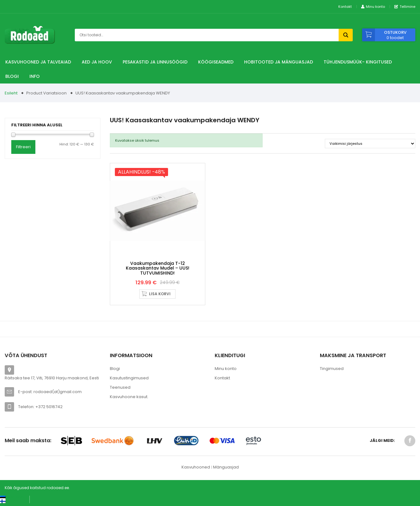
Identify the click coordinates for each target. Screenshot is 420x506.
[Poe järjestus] (370, 144)
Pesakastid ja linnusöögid (155, 62)
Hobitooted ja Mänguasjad (279, 62)
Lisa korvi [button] (160, 294)
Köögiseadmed (216, 62)
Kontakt (345, 7)
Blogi (12, 76)
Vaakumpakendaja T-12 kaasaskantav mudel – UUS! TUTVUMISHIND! (158, 268)
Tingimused (332, 369)
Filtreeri (23, 147)
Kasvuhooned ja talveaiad (38, 62)
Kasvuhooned (196, 467)
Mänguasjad (226, 467)
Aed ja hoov (97, 62)
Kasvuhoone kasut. (129, 397)
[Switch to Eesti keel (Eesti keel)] (12, 497)
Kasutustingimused (129, 378)
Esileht (11, 93)
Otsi (346, 35)
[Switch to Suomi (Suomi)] (9, 501)
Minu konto (226, 369)
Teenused (120, 387)
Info (35, 76)
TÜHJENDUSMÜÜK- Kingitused (358, 62)
